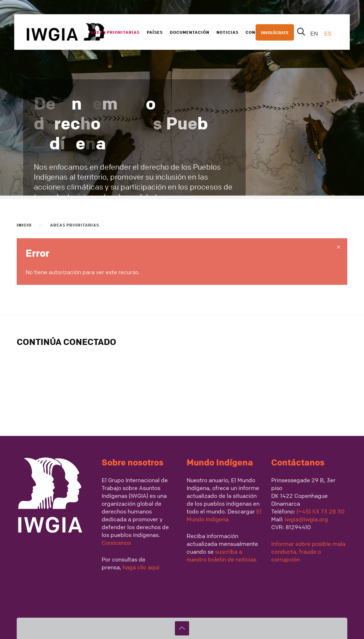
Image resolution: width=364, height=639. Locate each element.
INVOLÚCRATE (275, 32)
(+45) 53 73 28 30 (320, 511)
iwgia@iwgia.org (306, 519)
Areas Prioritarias (115, 32)
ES (328, 33)
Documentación (190, 32)
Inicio (24, 225)
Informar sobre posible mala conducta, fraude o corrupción (308, 552)
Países (155, 32)
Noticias (227, 32)
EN (315, 33)
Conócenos (116, 543)
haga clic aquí (140, 567)
